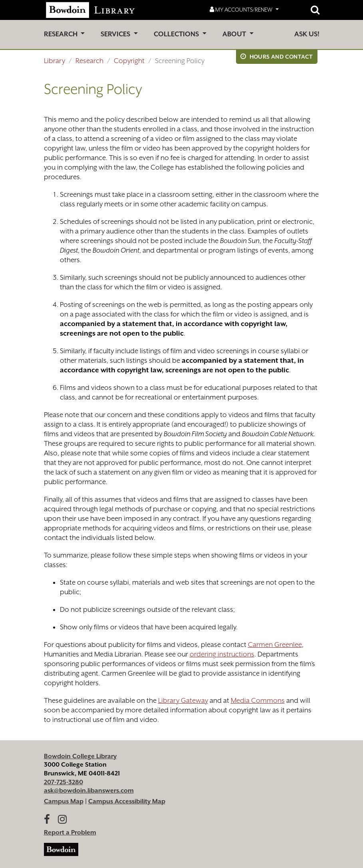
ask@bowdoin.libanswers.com (89, 791)
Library (55, 61)
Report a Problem (70, 832)
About (235, 34)
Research (61, 34)
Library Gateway (183, 700)
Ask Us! (307, 34)
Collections (177, 34)
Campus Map (64, 801)
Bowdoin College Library (80, 756)
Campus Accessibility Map (127, 801)
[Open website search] (315, 10)
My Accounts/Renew (242, 9)
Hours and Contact (277, 56)
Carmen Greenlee (275, 645)
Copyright (129, 61)
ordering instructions (222, 654)
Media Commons (258, 700)
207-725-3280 (63, 782)
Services (116, 34)
